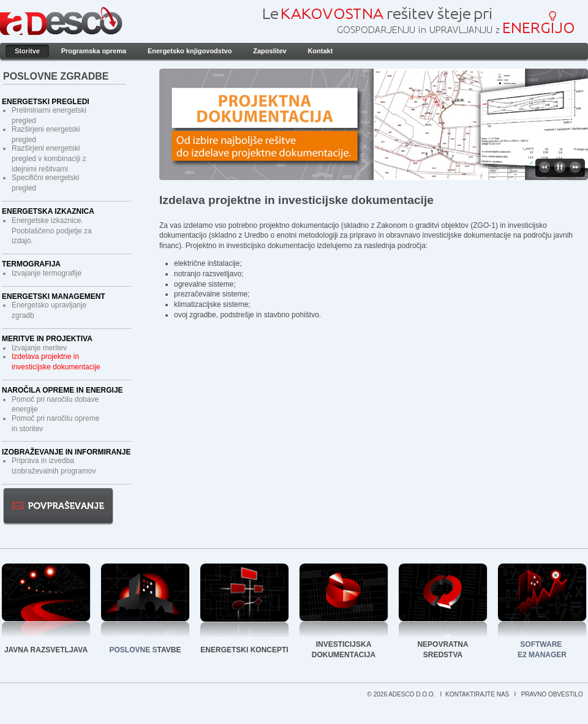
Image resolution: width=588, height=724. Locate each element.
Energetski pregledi (46, 102)
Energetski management (54, 296)
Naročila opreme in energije (62, 390)
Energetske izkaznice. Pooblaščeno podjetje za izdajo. (52, 231)
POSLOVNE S (134, 650)
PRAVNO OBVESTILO (553, 694)
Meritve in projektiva (47, 339)
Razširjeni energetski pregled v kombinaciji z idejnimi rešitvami (49, 159)
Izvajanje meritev (39, 348)
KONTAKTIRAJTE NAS (478, 694)
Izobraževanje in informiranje (66, 452)
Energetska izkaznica (48, 211)
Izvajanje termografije (47, 273)
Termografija (31, 264)
